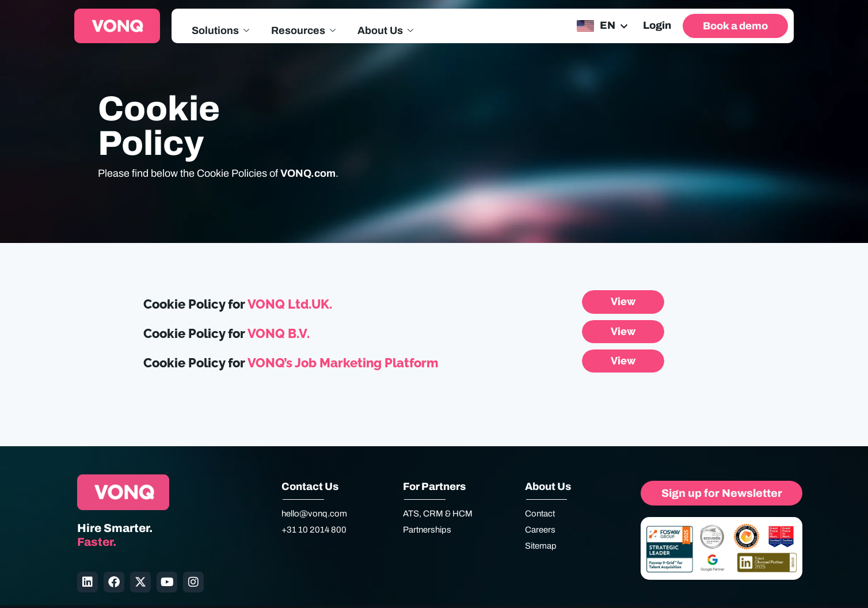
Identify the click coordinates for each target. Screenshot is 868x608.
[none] (601, 26)
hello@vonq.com (314, 514)
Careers (540, 530)
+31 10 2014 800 (314, 530)
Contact (540, 514)
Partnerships (427, 530)
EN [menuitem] (608, 25)
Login (657, 25)
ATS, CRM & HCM (438, 514)
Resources (303, 31)
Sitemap (541, 546)
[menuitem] (601, 26)
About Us (385, 31)
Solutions (220, 31)
